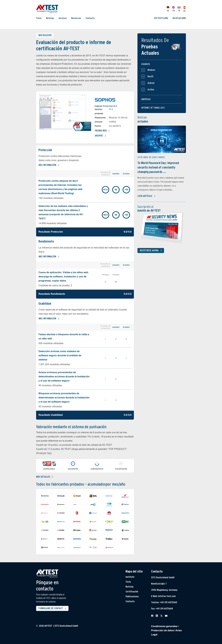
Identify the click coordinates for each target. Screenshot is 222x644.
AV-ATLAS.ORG (179, 18)
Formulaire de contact (53, 609)
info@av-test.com (167, 596)
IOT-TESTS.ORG (161, 18)
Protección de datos (162, 631)
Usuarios (146, 64)
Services (63, 18)
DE (168, 9)
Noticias (50, 18)
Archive (100, 136)
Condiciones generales (164, 626)
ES (184, 9)
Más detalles (45, 477)
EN (173, 9)
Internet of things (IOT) (153, 108)
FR (179, 9)
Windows (148, 70)
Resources (76, 18)
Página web (102, 131)
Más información (49, 165)
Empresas (146, 99)
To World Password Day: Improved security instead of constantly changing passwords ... (158, 167)
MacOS (147, 77)
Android (148, 83)
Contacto (90, 18)
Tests (39, 18)
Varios (162, 157)
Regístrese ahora (151, 251)
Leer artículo (147, 196)
